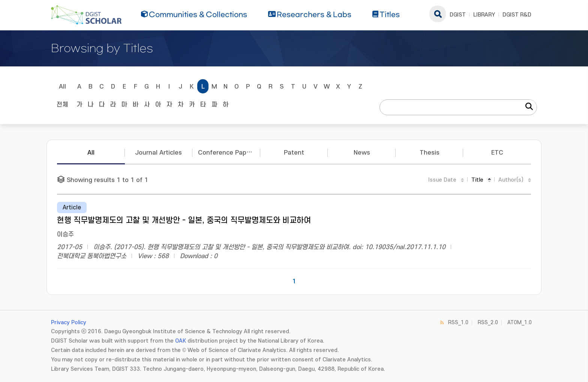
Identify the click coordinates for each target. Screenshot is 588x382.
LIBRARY (484, 15)
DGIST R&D (517, 15)
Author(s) (511, 180)
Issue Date (442, 180)
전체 (62, 105)
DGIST (458, 15)
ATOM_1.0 (520, 323)
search (438, 14)
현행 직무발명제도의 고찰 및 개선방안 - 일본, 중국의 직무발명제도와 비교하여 (184, 220)
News (362, 153)
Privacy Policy (69, 323)
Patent (294, 153)
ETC (497, 153)
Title (477, 180)
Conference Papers (227, 153)
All (62, 87)
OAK (181, 341)
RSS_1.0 (458, 323)
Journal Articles (158, 153)
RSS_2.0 (488, 323)
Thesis (430, 153)
